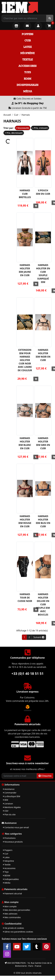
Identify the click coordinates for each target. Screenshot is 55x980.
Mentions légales (12, 807)
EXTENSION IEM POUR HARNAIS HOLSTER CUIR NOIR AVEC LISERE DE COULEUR (25, 360)
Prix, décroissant (14, 133)
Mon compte (10, 906)
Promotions (9, 838)
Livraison (8, 804)
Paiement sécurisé (13, 894)
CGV (6, 811)
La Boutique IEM (12, 796)
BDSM (28, 79)
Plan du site (9, 814)
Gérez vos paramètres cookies (18, 932)
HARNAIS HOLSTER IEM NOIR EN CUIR (43, 355)
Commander (10, 793)
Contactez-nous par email (16, 827)
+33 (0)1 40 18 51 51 (28, 673)
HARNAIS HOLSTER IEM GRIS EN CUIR (43, 443)
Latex (28, 47)
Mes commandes (12, 917)
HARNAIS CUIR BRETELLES (25, 194)
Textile (28, 60)
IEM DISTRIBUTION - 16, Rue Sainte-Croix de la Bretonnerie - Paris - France (28, 964)
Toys (28, 72)
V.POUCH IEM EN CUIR (43, 192)
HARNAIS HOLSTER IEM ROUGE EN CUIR (25, 521)
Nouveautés (23, 128)
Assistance (9, 789)
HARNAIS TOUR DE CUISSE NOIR (25, 598)
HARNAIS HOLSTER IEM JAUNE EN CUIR (25, 270)
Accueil (7, 115)
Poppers (27, 34)
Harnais (26, 115)
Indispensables (27, 85)
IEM (6, 800)
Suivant (39, 637)
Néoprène (27, 53)
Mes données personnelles (17, 910)
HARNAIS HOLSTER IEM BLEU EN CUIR (43, 521)
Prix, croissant (40, 128)
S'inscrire (45, 776)
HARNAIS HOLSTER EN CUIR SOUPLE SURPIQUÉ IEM (43, 274)
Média (28, 91)
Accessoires (27, 66)
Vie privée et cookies (14, 928)
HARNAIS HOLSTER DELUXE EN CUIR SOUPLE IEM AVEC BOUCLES (43, 604)
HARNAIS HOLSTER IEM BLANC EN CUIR (25, 443)
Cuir (28, 41)
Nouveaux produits (13, 842)
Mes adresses (10, 914)
